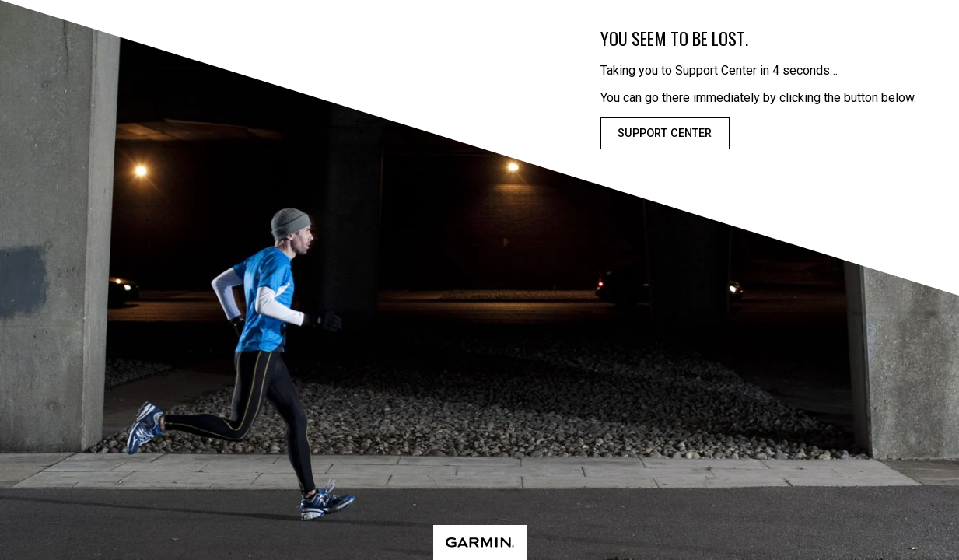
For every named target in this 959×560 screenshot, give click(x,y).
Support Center (665, 133)
